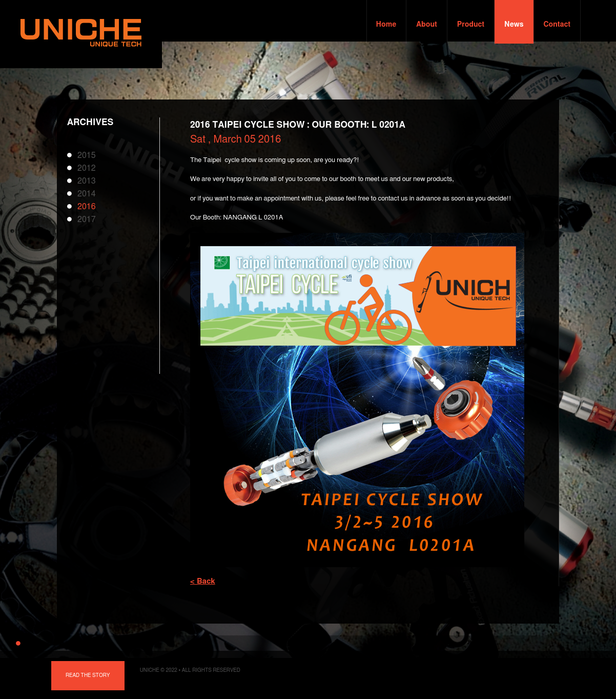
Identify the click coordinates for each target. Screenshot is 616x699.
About (426, 25)
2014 (87, 194)
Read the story (88, 675)
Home (386, 25)
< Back (203, 581)
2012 (87, 168)
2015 (87, 155)
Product (471, 25)
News (514, 25)
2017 (87, 219)
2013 (87, 181)
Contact (557, 25)
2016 (87, 207)
